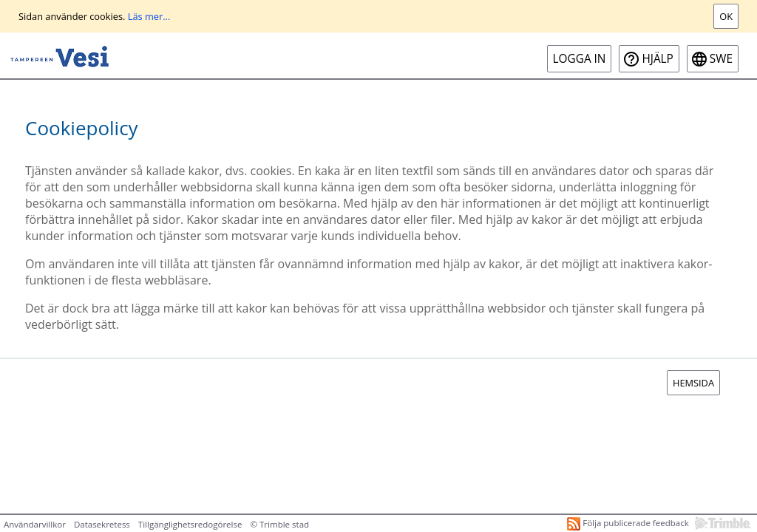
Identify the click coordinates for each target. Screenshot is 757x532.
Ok (726, 16)
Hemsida (693, 383)
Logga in (580, 59)
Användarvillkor (35, 524)
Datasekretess (102, 524)
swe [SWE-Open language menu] (721, 59)
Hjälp (657, 59)
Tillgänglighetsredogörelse (190, 524)
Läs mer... (149, 16)
